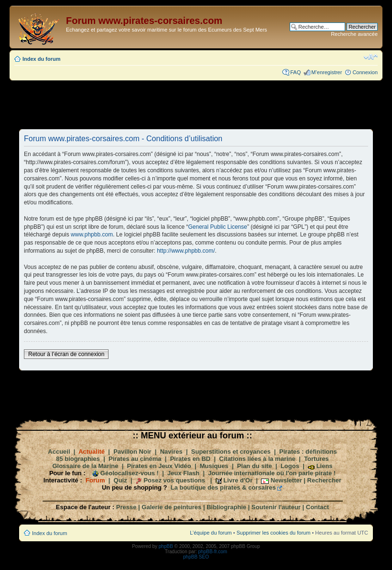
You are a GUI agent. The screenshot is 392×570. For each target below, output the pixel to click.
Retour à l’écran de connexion (66, 354)
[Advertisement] (196, 104)
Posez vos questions (174, 480)
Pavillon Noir (132, 452)
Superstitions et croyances (231, 452)
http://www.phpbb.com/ (186, 251)
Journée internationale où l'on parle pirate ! (272, 473)
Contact (317, 507)
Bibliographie (226, 507)
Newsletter (286, 480)
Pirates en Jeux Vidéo (159, 466)
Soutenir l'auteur (276, 507)
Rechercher (325, 480)
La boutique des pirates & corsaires (223, 487)
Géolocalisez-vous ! (130, 473)
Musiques (214, 466)
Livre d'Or (238, 480)
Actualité (92, 452)
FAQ (295, 72)
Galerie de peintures (171, 507)
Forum (95, 480)
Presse (126, 507)
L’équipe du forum (211, 533)
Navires (171, 452)
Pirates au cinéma (135, 459)
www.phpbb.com (92, 235)
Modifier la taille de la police (371, 57)
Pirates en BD (191, 459)
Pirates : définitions (308, 452)
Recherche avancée (354, 34)
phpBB (166, 546)
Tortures (316, 459)
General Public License (218, 227)
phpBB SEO (196, 557)
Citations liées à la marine (257, 459)
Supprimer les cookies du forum (274, 533)
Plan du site (255, 466)
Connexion (365, 72)
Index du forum (41, 59)
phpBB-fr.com (213, 552)
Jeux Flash (183, 473)
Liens (325, 466)
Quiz (120, 480)
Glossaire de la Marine (85, 466)
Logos (290, 466)
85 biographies (78, 459)
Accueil (59, 452)
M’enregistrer (327, 72)
